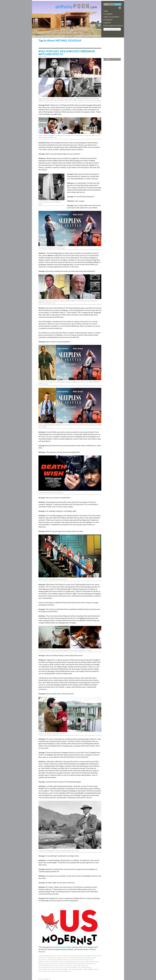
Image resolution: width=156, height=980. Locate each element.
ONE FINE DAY (91, 964)
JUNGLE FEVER (43, 962)
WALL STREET (43, 971)
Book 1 (106, 26)
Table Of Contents (111, 17)
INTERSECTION (88, 960)
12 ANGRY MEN (43, 956)
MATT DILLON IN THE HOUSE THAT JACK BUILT (75, 962)
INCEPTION (52, 960)
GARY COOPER (68, 958)
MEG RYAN (94, 962)
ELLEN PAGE (42, 958)
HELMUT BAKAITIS (79, 958)
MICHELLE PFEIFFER (59, 964)
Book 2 (113, 26)
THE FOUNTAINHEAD (85, 967)
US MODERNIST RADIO (91, 969)
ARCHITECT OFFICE (55, 956)
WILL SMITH (52, 971)
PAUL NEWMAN (43, 966)
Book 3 (120, 26)
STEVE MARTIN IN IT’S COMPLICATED (51, 967)
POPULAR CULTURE (56, 966)
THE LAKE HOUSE (44, 969)
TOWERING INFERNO (75, 969)
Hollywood (43, 960)
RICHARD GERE (67, 966)
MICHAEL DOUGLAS (45, 964)
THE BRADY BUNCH (70, 967)
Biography (108, 20)
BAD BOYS (66, 956)
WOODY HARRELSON (64, 971)
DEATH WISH (97, 956)
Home (106, 11)
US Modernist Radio (63, 947)
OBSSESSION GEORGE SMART (76, 964)
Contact (107, 23)
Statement (108, 14)
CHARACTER (74, 956)
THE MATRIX (55, 969)
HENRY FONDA (91, 958)
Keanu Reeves (53, 962)
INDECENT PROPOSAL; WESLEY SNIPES (69, 960)
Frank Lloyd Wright (55, 958)
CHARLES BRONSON (85, 956)
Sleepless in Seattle (80, 966)
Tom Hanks (64, 969)
